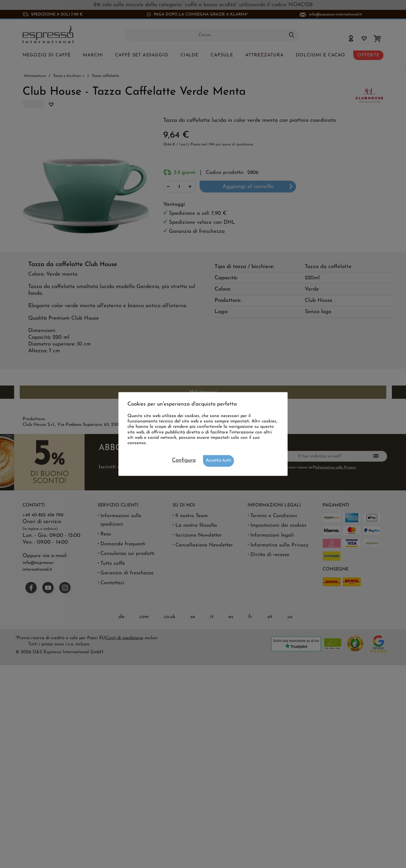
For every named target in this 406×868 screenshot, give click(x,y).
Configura (184, 461)
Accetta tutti (219, 461)
